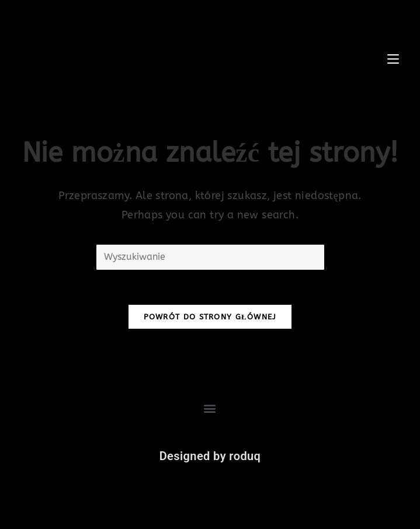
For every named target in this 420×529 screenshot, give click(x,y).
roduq (245, 456)
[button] (210, 408)
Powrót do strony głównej (210, 317)
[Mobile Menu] (395, 58)
